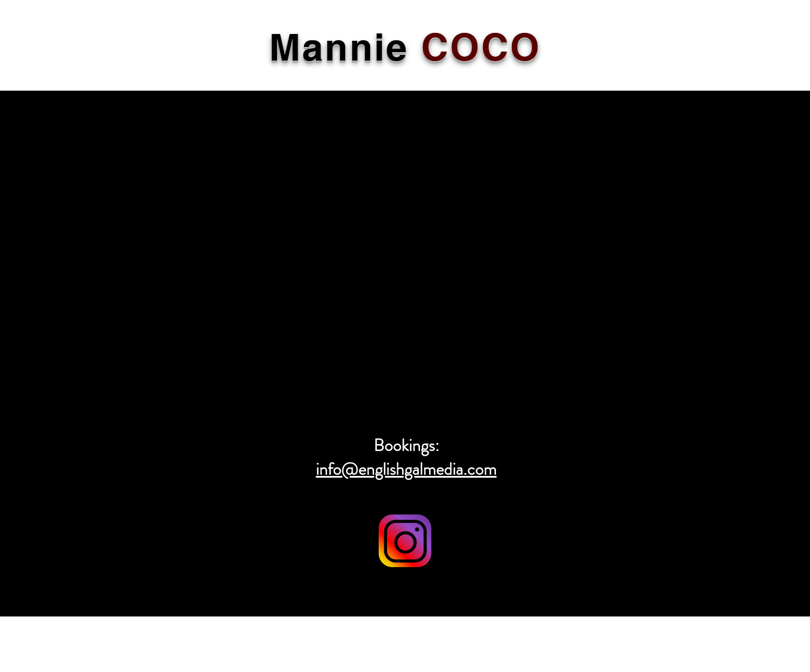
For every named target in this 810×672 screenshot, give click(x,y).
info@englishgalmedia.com (406, 469)
